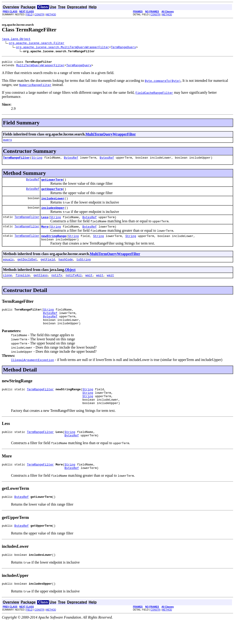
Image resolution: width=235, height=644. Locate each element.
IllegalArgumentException (32, 374)
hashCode (66, 269)
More (45, 234)
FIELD (29, 15)
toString (84, 269)
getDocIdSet (27, 269)
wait (89, 285)
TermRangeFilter (16, 161)
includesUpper (53, 214)
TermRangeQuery (123, 48)
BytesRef (71, 161)
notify (57, 285)
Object (70, 279)
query (7, 142)
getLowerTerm (52, 184)
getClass (41, 285)
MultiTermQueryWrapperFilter (40, 67)
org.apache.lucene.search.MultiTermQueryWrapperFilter (63, 48)
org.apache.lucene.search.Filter (37, 44)
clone (7, 285)
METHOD (51, 15)
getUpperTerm (52, 194)
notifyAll (74, 285)
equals (8, 269)
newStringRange (54, 244)
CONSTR (39, 15)
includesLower (53, 204)
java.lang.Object (16, 39)
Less (45, 224)
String (37, 161)
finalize (23, 285)
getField (48, 269)
